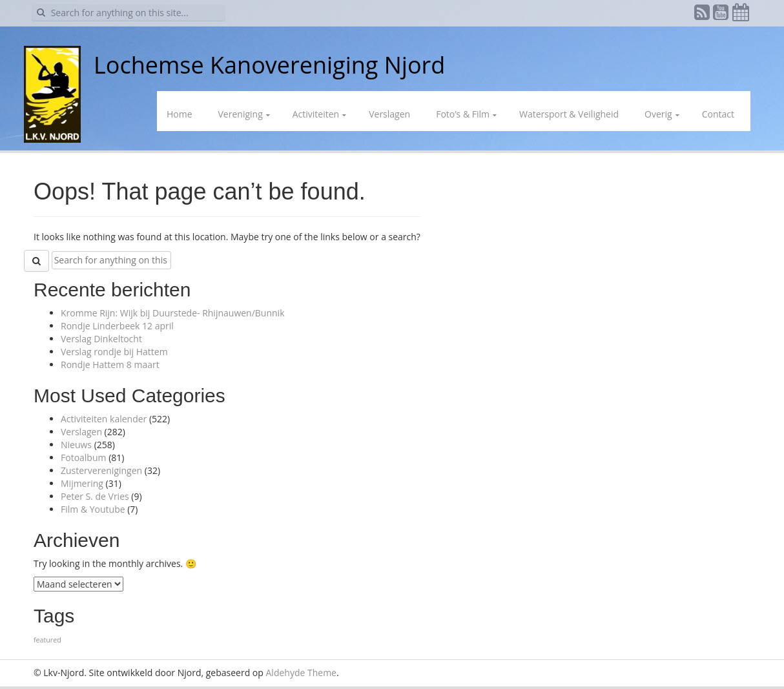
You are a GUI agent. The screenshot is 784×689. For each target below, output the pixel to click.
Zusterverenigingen (101, 470)
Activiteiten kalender (104, 419)
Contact (718, 114)
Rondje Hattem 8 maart (110, 365)
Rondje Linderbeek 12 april (117, 326)
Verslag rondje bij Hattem (114, 352)
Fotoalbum (84, 458)
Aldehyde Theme (301, 673)
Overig (658, 114)
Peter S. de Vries (95, 496)
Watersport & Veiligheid (569, 114)
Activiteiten (316, 114)
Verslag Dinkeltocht (101, 339)
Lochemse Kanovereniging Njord (269, 65)
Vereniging (241, 114)
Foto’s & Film (463, 114)
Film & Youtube (93, 509)
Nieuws (76, 445)
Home (180, 114)
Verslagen (389, 114)
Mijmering (82, 483)
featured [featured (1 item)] (47, 640)
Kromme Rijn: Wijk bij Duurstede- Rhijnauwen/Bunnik (173, 313)
